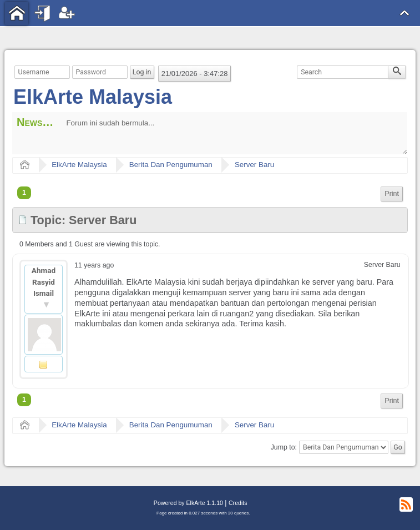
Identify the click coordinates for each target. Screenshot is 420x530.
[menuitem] (392, 194)
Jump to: (284, 447)
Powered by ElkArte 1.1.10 (188, 503)
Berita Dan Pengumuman (171, 165)
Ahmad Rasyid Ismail (44, 282)
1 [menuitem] (24, 193)
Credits (238, 503)
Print (392, 194)
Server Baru (254, 165)
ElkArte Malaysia (93, 97)
